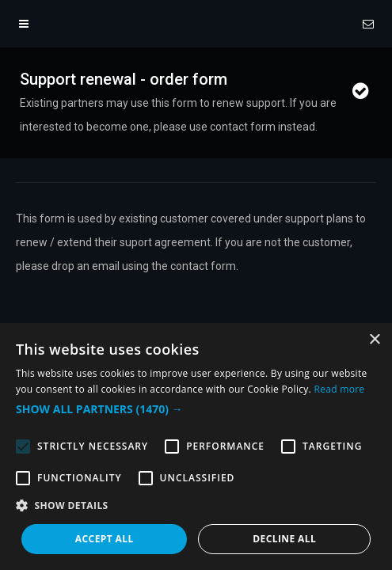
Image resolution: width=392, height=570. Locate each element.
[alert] (196, 446)
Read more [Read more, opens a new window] (339, 389)
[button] (196, 409)
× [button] (374, 340)
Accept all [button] (105, 539)
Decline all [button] (284, 539)
